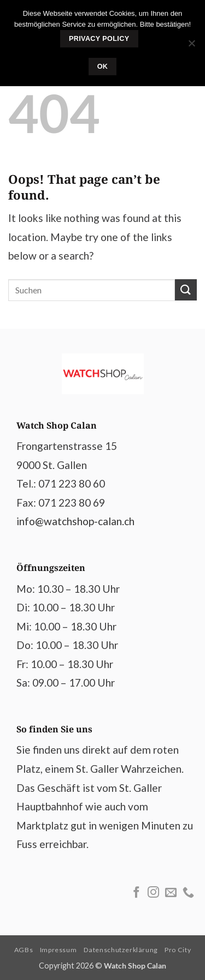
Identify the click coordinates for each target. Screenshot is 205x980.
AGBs (24, 950)
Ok (103, 67)
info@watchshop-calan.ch (75, 521)
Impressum (58, 950)
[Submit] (186, 290)
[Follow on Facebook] (136, 893)
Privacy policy (99, 39)
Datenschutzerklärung (121, 950)
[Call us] (188, 893)
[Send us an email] (171, 893)
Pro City (178, 950)
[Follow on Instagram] (153, 893)
